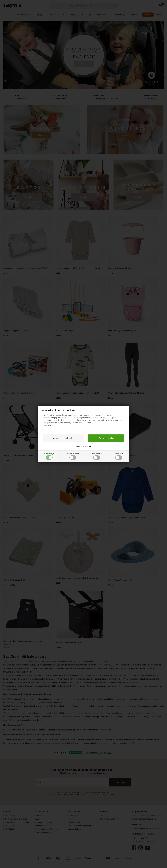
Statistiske (119, 456)
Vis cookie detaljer (83, 446)
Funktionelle (97, 456)
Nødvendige (49, 456)
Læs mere (47, 425)
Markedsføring (73, 456)
